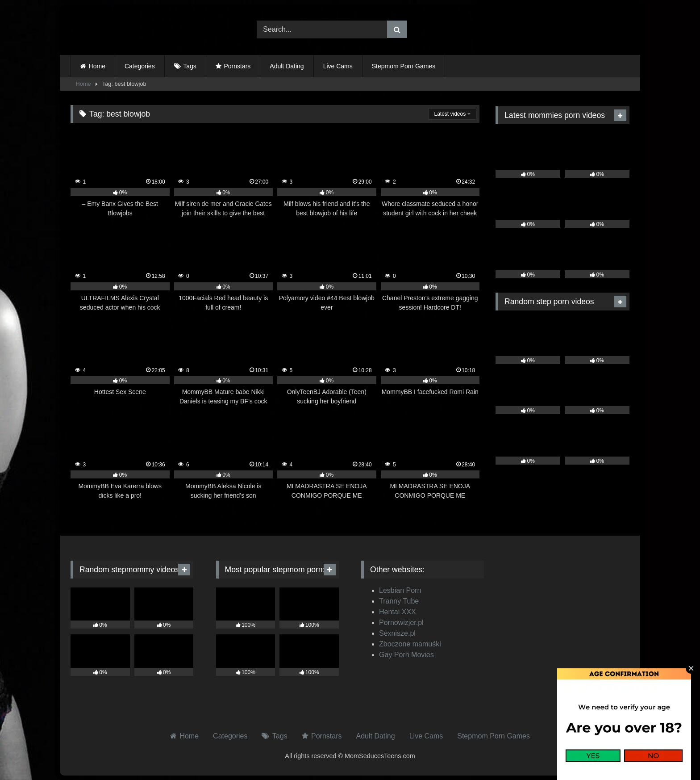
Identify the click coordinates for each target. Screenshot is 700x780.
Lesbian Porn (400, 590)
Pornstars (237, 66)
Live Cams (338, 66)
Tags (190, 66)
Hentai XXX (398, 612)
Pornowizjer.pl (401, 623)
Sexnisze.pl (397, 633)
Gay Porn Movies (406, 655)
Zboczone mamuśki (410, 644)
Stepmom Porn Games (404, 66)
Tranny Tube (399, 601)
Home (97, 66)
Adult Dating (287, 66)
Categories (140, 66)
